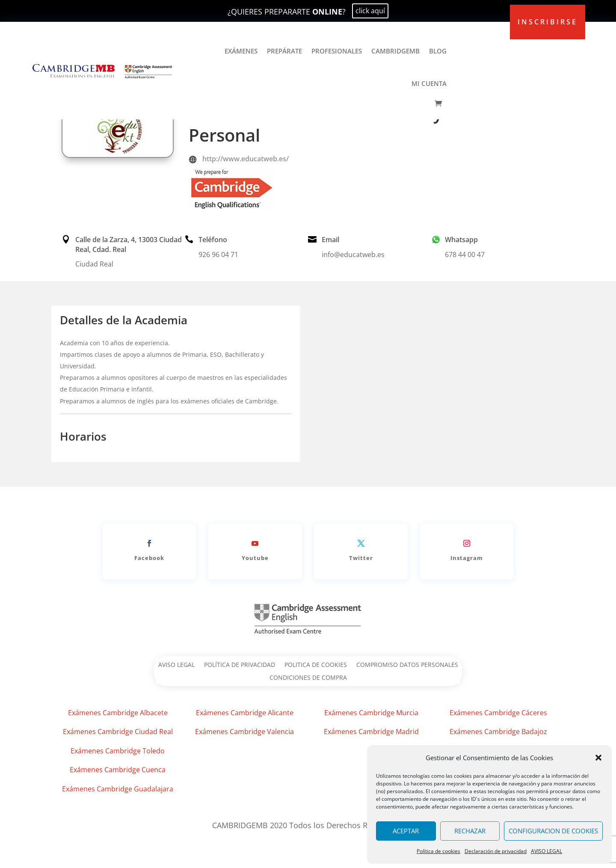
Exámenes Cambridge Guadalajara (118, 789)
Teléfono (213, 240)
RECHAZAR (470, 831)
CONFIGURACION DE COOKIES (553, 831)
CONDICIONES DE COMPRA (308, 678)
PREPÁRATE (284, 51)
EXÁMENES (241, 51)
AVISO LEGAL (546, 851)
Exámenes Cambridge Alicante (245, 713)
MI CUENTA (429, 83)
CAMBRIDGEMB (395, 51)
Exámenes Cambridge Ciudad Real (118, 732)
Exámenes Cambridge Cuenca (118, 770)
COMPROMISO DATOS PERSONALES (407, 665)
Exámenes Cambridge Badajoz (498, 732)
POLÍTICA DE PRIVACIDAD (240, 665)
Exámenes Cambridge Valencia (244, 732)
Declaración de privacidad (496, 851)
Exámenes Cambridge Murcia (371, 713)
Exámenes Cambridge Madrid (371, 732)
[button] (598, 758)
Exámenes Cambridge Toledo (118, 751)
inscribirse (548, 22)
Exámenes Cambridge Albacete (118, 713)
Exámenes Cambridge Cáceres (498, 713)
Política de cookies (438, 851)
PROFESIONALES (337, 51)
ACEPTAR (406, 831)
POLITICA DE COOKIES (316, 665)
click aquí (370, 11)
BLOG (438, 51)
